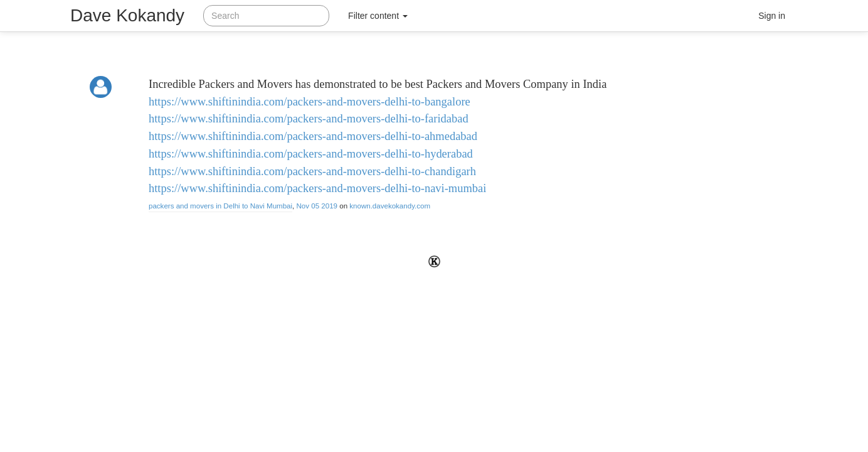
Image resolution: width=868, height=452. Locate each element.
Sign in (772, 16)
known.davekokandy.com (390, 206)
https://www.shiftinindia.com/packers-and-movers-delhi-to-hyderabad (311, 154)
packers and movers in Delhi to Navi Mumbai (220, 206)
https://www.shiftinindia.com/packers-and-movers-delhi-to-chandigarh (312, 171)
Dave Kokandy (127, 15)
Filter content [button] (378, 16)
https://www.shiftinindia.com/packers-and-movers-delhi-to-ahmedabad (313, 136)
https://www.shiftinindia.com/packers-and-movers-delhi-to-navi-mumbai (317, 188)
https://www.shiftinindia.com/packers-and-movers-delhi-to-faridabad (309, 119)
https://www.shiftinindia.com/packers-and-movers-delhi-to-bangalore (310, 102)
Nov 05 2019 (317, 206)
